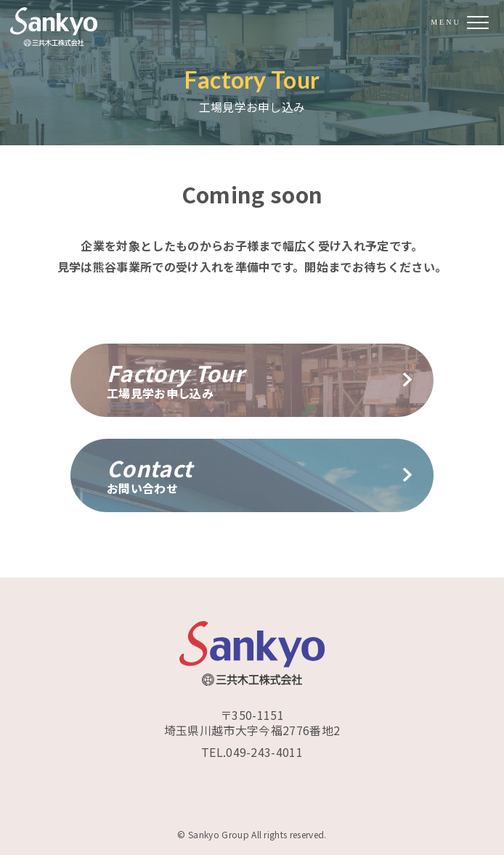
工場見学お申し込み (252, 379)
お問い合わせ (252, 474)
